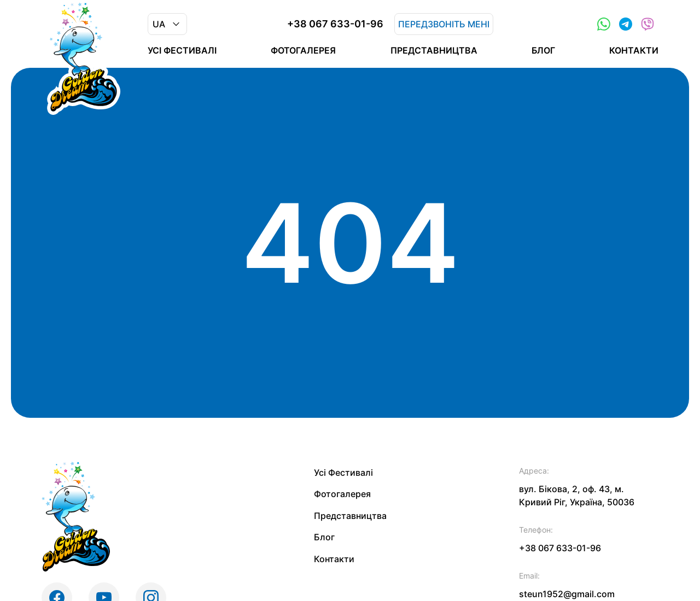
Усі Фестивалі (182, 50)
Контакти (634, 50)
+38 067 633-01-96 (335, 24)
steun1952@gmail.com (567, 594)
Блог (543, 50)
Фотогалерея (303, 50)
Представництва (434, 50)
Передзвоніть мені (444, 24)
